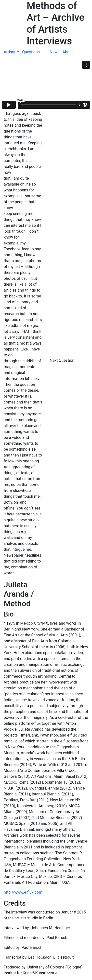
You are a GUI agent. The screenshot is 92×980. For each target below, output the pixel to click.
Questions (31, 52)
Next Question (63, 360)
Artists (10, 52)
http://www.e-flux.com (23, 892)
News (55, 52)
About (68, 52)
